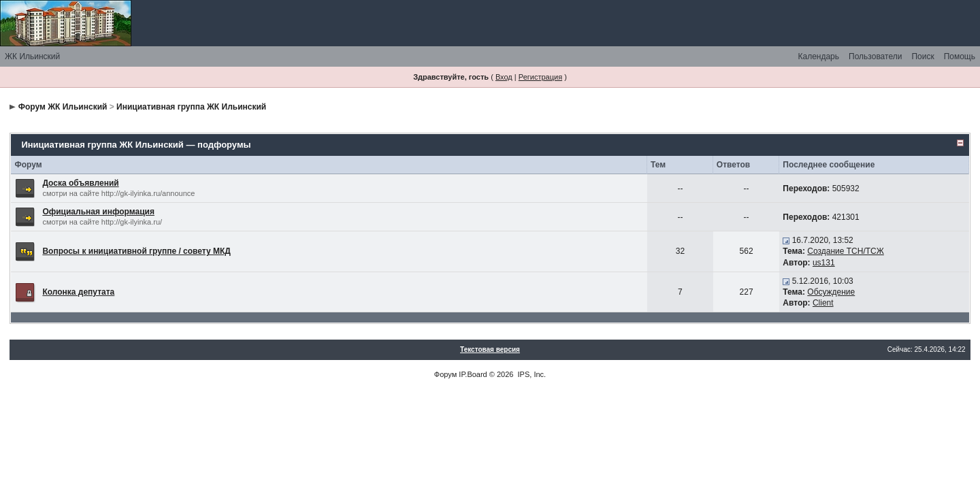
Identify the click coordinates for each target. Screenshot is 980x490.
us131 (824, 263)
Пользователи (875, 56)
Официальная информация (98, 212)
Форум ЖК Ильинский (63, 107)
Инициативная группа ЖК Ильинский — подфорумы (136, 145)
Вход (504, 77)
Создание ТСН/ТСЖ (846, 251)
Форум (445, 374)
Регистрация (540, 77)
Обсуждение (831, 292)
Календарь (818, 56)
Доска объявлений (80, 183)
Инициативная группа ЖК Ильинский (191, 107)
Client (823, 303)
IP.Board (473, 374)
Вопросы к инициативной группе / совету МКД (136, 251)
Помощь (960, 56)
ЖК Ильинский (32, 56)
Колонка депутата (78, 292)
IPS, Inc (531, 374)
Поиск (922, 56)
